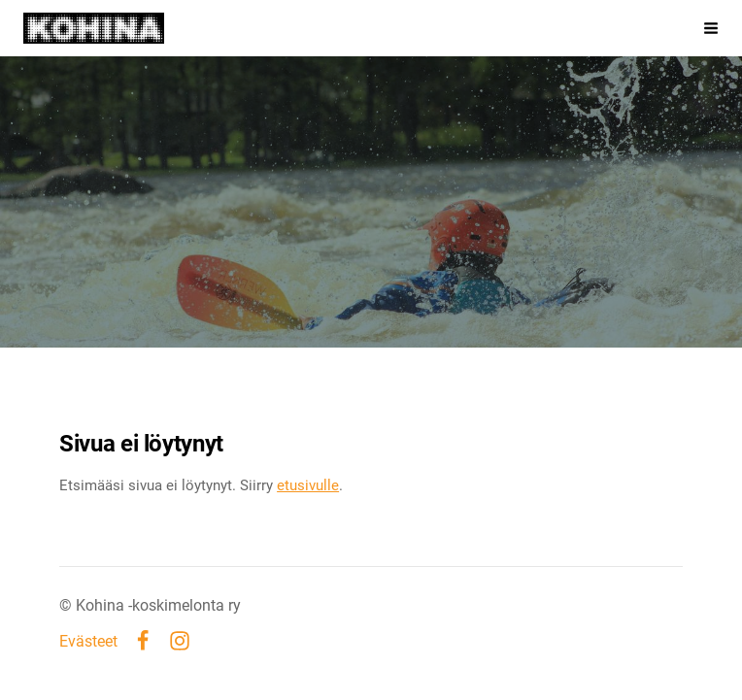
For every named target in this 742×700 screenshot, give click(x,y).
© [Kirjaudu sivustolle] (67, 605)
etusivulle (308, 485)
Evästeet (88, 642)
